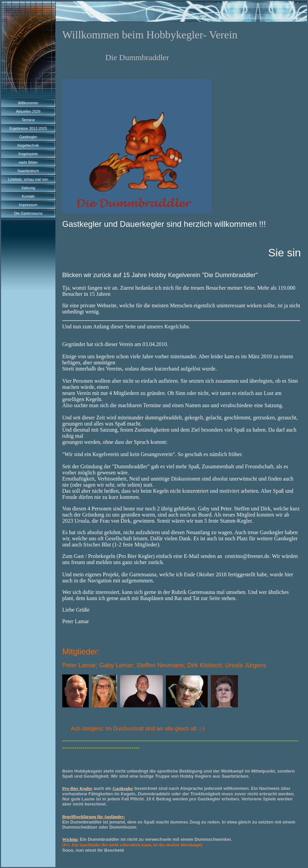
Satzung (28, 188)
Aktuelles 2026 (28, 111)
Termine (28, 120)
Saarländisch (28, 171)
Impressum (28, 205)
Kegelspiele (28, 154)
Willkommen (28, 103)
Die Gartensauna (28, 213)
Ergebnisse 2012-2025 (28, 128)
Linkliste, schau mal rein (28, 179)
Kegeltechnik (28, 145)
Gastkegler (28, 137)
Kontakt (28, 196)
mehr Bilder (28, 162)
